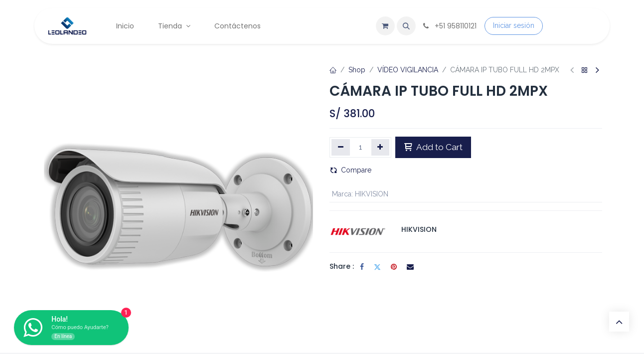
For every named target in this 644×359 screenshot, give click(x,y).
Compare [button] (351, 170)
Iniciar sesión (514, 25)
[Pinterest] (394, 267)
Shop (357, 70)
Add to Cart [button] (433, 147)
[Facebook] (362, 267)
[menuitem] (125, 26)
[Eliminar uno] (341, 147)
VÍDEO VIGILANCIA (408, 70)
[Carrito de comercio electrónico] (385, 26)
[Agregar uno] (381, 147)
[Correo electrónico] (410, 267)
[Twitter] (377, 267)
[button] (406, 26)
